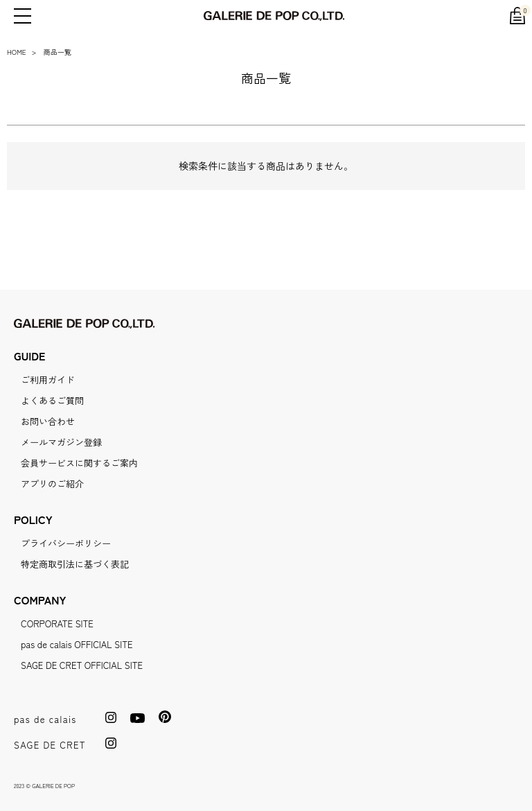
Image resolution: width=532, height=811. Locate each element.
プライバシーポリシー (66, 543)
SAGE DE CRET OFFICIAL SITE (82, 665)
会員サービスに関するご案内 (79, 463)
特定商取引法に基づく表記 (75, 564)
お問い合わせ (48, 421)
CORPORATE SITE (57, 623)
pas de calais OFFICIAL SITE (77, 644)
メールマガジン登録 (61, 442)
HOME (17, 52)
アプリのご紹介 (52, 483)
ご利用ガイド (48, 380)
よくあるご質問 (52, 400)
